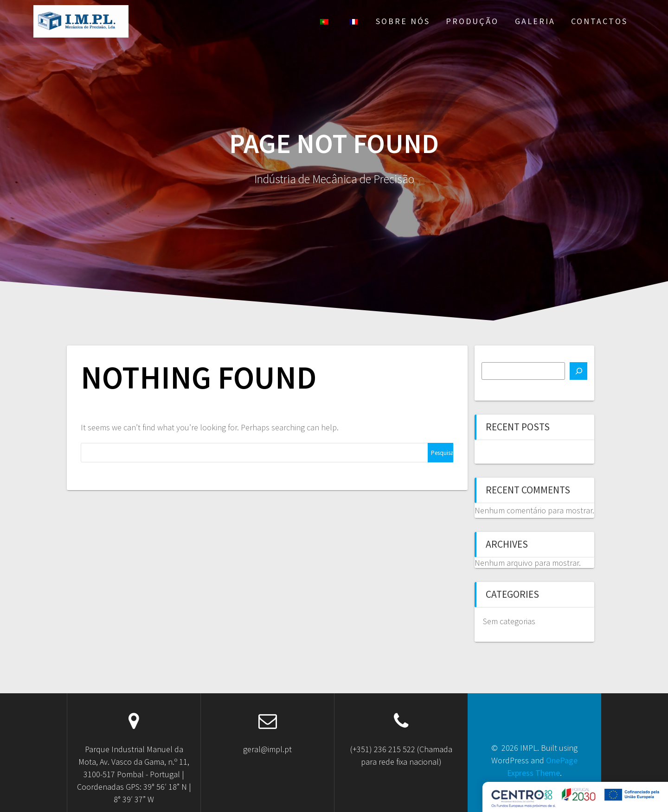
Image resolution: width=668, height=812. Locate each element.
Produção (472, 21)
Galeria (535, 21)
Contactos (599, 21)
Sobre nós (403, 21)
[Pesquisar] (578, 371)
